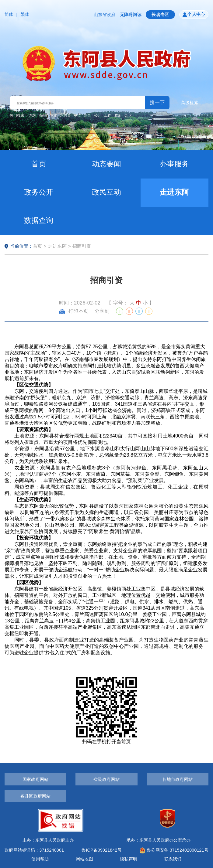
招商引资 (82, 246)
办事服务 (174, 164)
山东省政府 (105, 15)
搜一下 (157, 102)
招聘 (43, 115)
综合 (87, 115)
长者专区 (160, 15)
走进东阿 (174, 192)
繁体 (25, 14)
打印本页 (74, 311)
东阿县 (65, 115)
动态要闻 (106, 164)
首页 (39, 164)
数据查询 (39, 220)
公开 (98, 115)
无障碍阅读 (131, 15)
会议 (128, 115)
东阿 (33, 115)
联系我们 (173, 859)
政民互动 (106, 192)
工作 (108, 115)
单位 (77, 115)
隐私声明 (129, 859)
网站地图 (84, 859)
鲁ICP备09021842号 (102, 850)
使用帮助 (40, 859)
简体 (9, 14)
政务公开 (39, 192)
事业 (53, 115)
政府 (118, 115)
